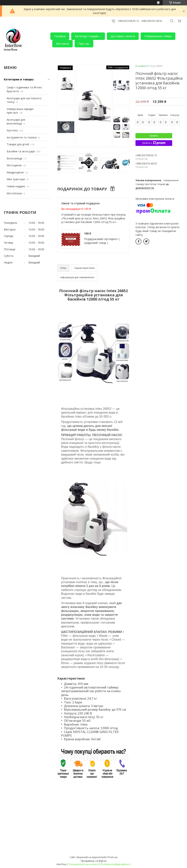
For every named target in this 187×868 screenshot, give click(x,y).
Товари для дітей (18, 144)
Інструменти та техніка (22, 137)
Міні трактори (16, 179)
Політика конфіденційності (116, 864)
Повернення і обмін (158, 36)
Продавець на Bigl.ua (94, 861)
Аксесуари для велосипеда (16, 122)
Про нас (84, 44)
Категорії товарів (87, 36)
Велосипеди (15, 158)
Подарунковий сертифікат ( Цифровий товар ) (102, 241)
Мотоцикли (14, 165)
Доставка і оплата (123, 36)
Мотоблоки (14, 193)
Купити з (154, 143)
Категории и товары (19, 79)
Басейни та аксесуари (21, 151)
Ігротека (12, 130)
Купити (154, 136)
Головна (60, 36)
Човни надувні (16, 186)
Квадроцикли (15, 172)
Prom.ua (112, 857)
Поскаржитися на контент (83, 864)
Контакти (62, 44)
